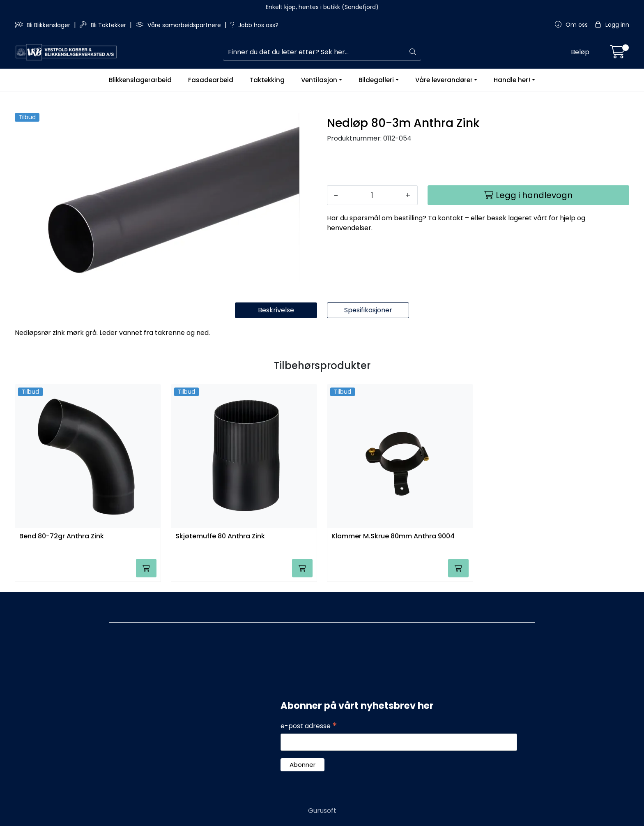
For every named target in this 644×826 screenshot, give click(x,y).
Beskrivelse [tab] (276, 310)
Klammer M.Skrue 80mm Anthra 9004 (393, 536)
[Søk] (314, 52)
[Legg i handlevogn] (528, 195)
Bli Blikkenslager (43, 25)
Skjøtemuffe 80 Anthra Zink (220, 536)
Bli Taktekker (104, 25)
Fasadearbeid (211, 80)
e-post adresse (309, 726)
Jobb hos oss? (254, 25)
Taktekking (267, 80)
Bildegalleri (376, 80)
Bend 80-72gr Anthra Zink (62, 536)
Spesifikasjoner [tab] (368, 310)
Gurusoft (322, 811)
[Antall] (372, 195)
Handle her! (512, 80)
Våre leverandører (444, 80)
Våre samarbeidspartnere (179, 25)
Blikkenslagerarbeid (140, 80)
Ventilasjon (319, 80)
